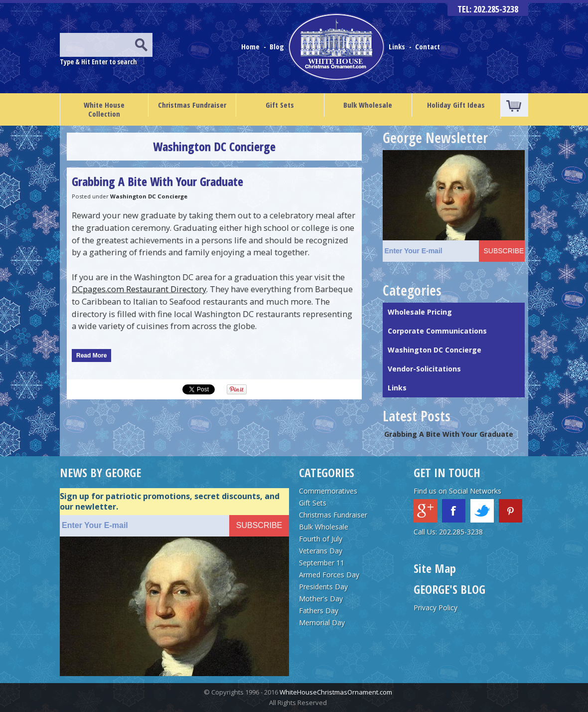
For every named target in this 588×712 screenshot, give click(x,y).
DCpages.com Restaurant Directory (139, 289)
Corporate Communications (437, 331)
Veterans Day (321, 551)
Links (397, 46)
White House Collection (104, 109)
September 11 (322, 563)
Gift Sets (280, 105)
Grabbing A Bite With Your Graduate (157, 181)
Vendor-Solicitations (424, 369)
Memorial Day (322, 623)
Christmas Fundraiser (192, 105)
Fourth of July (321, 539)
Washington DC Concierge (149, 196)
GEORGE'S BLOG (449, 589)
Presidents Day (323, 587)
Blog (278, 46)
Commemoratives (328, 491)
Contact (428, 46)
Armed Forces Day (329, 575)
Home (251, 46)
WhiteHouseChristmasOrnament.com (336, 692)
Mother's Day (321, 599)
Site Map (435, 568)
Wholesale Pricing (420, 312)
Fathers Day (319, 611)
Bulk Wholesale (368, 105)
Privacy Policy (436, 608)
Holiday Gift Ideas (456, 105)
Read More (91, 356)
